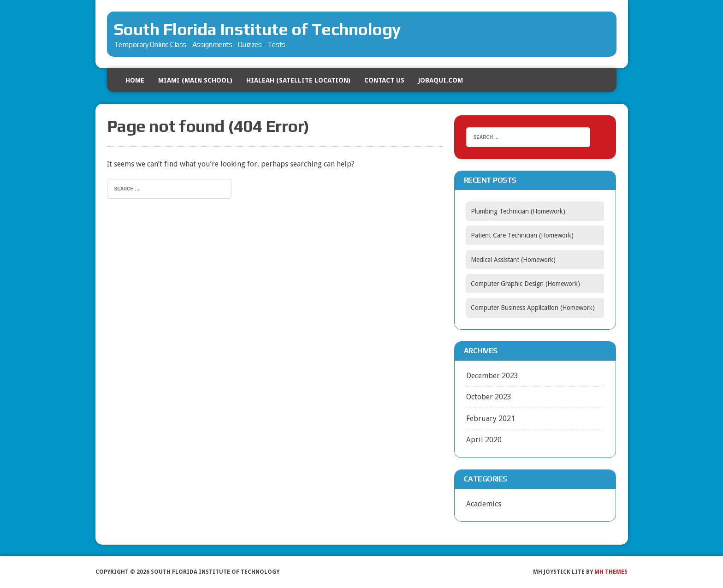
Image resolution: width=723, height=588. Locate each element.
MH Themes (611, 572)
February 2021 (491, 419)
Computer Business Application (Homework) (533, 308)
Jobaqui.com (441, 80)
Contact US (384, 80)
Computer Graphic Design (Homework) (525, 284)
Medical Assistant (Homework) (513, 260)
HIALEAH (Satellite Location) (298, 80)
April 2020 (484, 440)
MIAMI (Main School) (195, 80)
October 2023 (489, 397)
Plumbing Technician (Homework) (518, 211)
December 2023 (492, 376)
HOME (135, 80)
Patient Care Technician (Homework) (522, 235)
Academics (484, 504)
